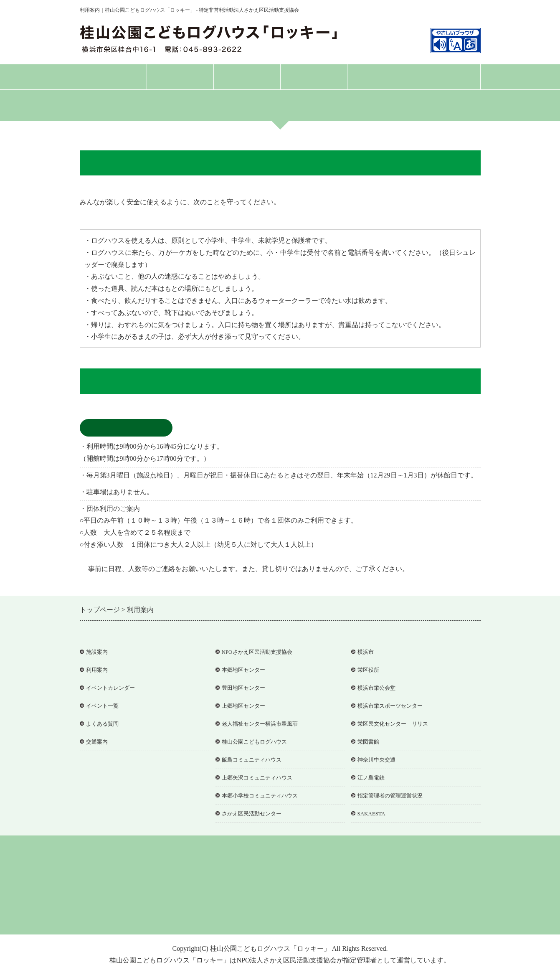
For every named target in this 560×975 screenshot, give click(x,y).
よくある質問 (380, 77)
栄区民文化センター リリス (393, 724)
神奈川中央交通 (376, 760)
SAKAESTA (371, 814)
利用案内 (247, 77)
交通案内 (447, 77)
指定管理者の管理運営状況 (390, 796)
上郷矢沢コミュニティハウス (257, 778)
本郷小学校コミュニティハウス (260, 796)
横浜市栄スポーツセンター (390, 706)
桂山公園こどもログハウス (254, 742)
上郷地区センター (243, 706)
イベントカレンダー (110, 688)
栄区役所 (368, 670)
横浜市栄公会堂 (376, 688)
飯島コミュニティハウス (252, 760)
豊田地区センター (243, 688)
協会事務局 (345, 915)
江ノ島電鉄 (371, 778)
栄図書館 (368, 742)
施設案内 (180, 77)
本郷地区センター (243, 670)
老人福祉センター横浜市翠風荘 (260, 724)
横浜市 (366, 652)
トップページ (113, 77)
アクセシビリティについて (289, 915)
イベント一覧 (102, 706)
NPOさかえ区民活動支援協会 (257, 652)
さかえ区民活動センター (252, 814)
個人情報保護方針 (224, 915)
